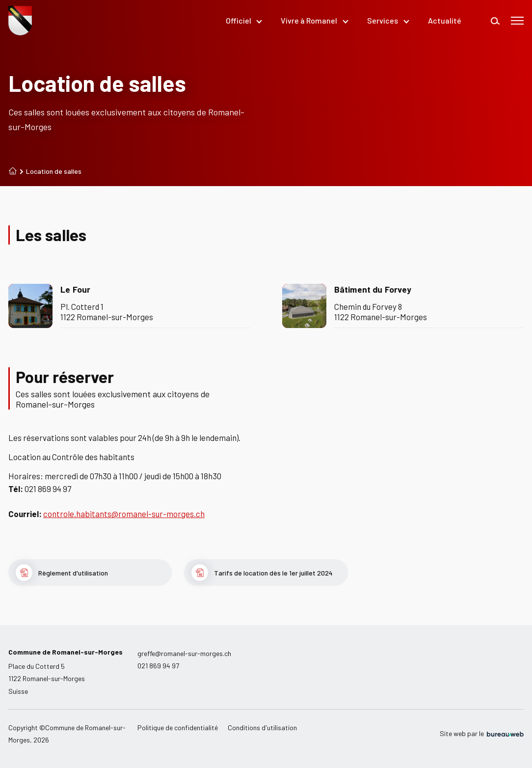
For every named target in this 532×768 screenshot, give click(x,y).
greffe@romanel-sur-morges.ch (184, 653)
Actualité (445, 20)
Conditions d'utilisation (262, 727)
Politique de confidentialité (178, 727)
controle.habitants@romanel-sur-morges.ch (124, 514)
